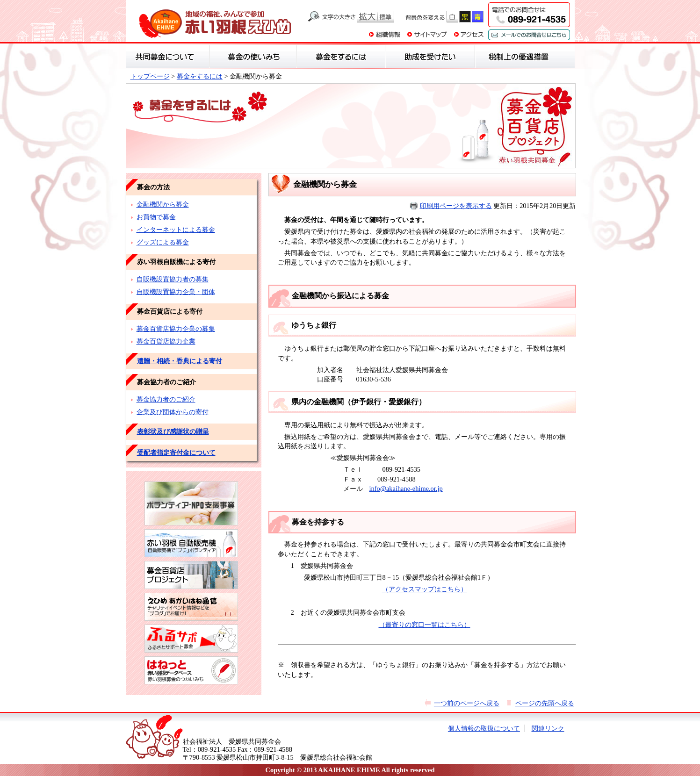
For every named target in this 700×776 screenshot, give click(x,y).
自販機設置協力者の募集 (173, 279)
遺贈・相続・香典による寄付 (180, 361)
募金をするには (200, 76)
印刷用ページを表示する (456, 206)
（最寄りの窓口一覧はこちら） (425, 625)
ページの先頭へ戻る (545, 703)
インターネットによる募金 (176, 230)
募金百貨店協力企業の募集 (176, 329)
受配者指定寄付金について (176, 453)
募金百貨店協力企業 (166, 341)
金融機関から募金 (163, 204)
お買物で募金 (156, 217)
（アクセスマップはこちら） (425, 589)
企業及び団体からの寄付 (173, 412)
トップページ (150, 76)
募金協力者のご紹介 (166, 399)
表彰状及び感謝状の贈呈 (173, 431)
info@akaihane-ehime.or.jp (406, 489)
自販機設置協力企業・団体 (176, 292)
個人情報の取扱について (484, 728)
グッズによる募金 (163, 242)
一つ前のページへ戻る (467, 703)
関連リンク (548, 728)
